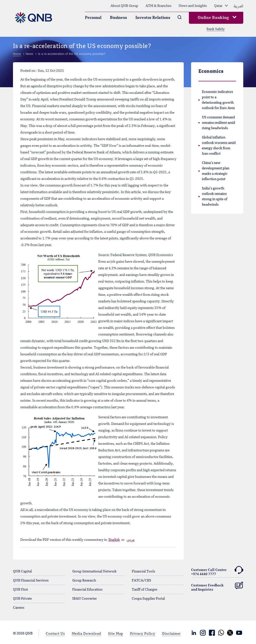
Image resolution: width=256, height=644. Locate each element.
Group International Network (94, 571)
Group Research (84, 581)
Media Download (86, 634)
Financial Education (87, 590)
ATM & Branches (158, 6)
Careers (19, 608)
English (114, 540)
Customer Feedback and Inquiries (217, 586)
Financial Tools (143, 571)
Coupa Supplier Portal (148, 599)
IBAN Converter (85, 599)
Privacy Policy (143, 634)
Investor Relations (153, 18)
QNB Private (22, 599)
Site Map (116, 634)
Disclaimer (171, 634)
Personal (93, 18)
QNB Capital (22, 571)
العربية (238, 6)
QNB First (20, 590)
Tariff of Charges (145, 590)
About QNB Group (124, 6)
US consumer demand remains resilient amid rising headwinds (219, 123)
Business (118, 18)
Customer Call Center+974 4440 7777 (217, 571)
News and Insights (193, 6)
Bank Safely (216, 29)
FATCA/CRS (141, 581)
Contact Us (55, 634)
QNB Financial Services (31, 581)
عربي (131, 540)
